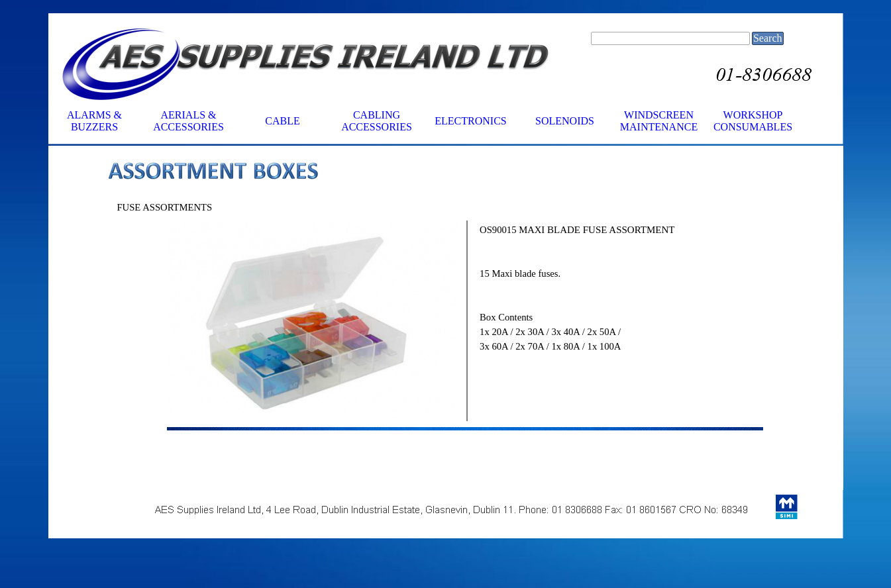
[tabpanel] (465, 172)
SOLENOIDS (565, 121)
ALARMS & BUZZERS (94, 121)
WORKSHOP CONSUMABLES (753, 121)
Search (768, 38)
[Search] (670, 38)
